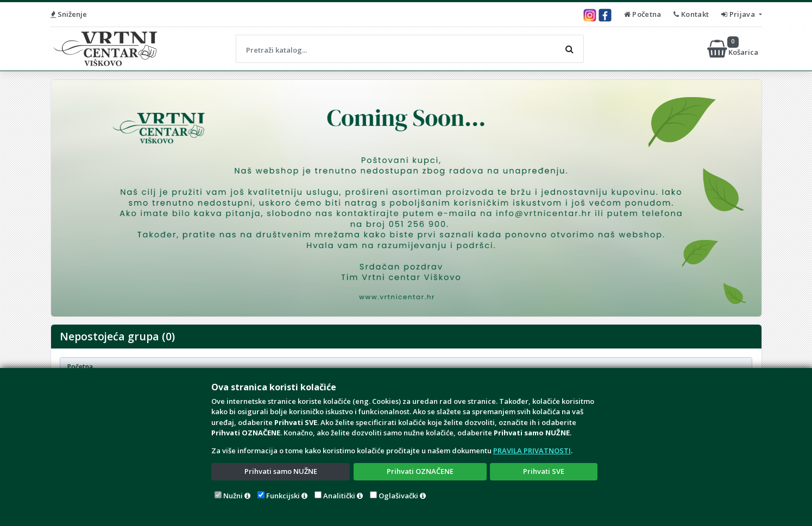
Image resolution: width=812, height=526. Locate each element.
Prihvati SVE (544, 471)
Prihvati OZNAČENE (420, 471)
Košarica (734, 49)
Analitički (339, 496)
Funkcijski (283, 496)
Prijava (739, 14)
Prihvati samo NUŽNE (281, 471)
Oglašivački (398, 496)
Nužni (233, 496)
